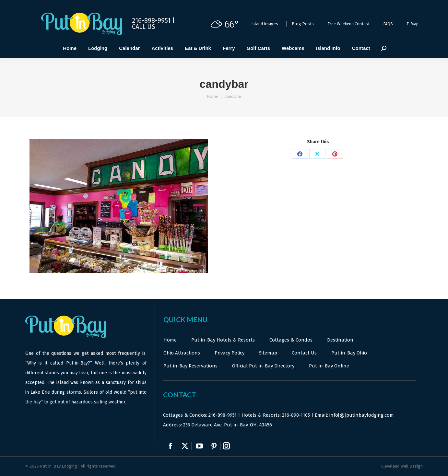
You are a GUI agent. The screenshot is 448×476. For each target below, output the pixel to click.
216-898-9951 (223, 415)
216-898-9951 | (153, 20)
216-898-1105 (296, 415)
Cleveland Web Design (402, 466)
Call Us (144, 27)
